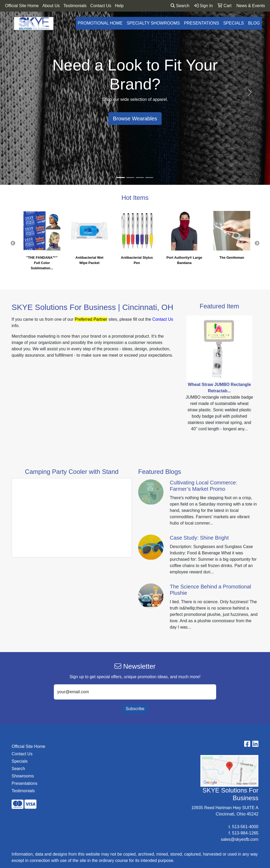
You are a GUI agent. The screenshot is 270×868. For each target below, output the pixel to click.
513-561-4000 (245, 827)
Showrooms (23, 776)
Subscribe (135, 709)
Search (180, 6)
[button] (20, 92)
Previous (13, 243)
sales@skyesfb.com (240, 839)
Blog (254, 23)
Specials (234, 23)
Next (257, 243)
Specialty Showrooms (153, 23)
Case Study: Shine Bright (199, 538)
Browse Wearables (135, 119)
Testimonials (75, 6)
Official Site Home (22, 6)
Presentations (202, 23)
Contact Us (101, 6)
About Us (51, 6)
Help (119, 6)
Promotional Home (100, 23)
